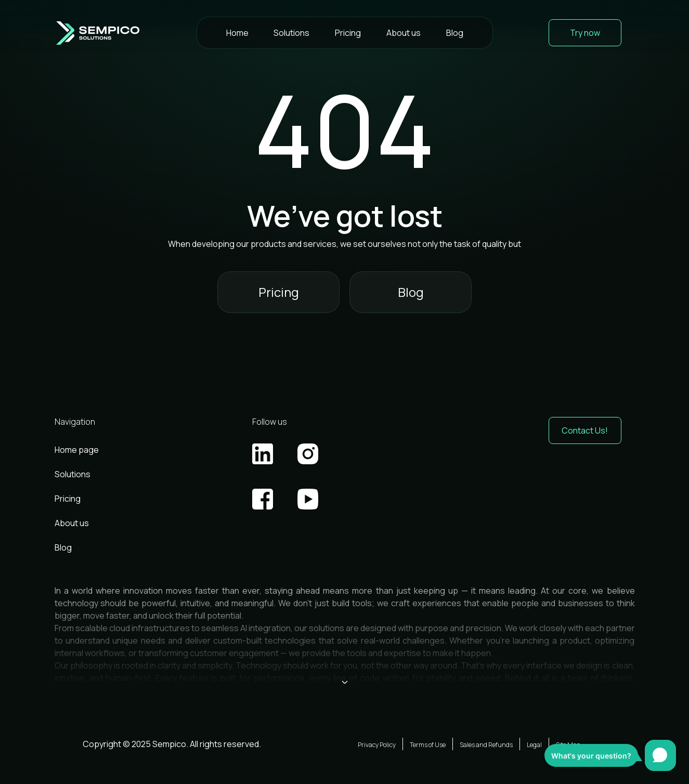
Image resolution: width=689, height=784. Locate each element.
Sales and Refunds (486, 745)
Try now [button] (585, 33)
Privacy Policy (377, 745)
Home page (77, 450)
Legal (534, 745)
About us (404, 33)
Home (237, 33)
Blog (455, 33)
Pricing (348, 33)
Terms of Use (428, 745)
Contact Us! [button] (585, 430)
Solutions (291, 33)
